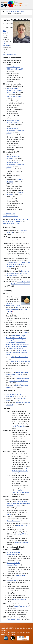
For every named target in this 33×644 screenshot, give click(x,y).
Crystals (17, 361)
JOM (13, 357)
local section (24, 282)
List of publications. (9, 214)
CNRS (5, 31)
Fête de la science (13, 580)
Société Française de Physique (20, 284)
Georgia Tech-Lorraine (18, 426)
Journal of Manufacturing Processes (17, 344)
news (13, 310)
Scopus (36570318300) (21, 219)
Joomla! (3, 632)
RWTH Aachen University (14, 97)
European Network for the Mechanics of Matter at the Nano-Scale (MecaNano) (18, 265)
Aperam (8, 310)
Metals (12, 361)
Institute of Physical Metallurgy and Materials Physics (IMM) (14, 90)
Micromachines (25, 361)
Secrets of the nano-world (21, 606)
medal (17, 310)
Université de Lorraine (9, 54)
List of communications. (10, 216)
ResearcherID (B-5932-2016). (12, 224)
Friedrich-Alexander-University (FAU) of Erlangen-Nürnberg (15, 131)
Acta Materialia (16, 336)
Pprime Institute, (21, 576)
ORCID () (12, 222)
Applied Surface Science (18, 340)
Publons (25, 332)
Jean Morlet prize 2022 (13, 305)
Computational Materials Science (16, 342)
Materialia (16, 338)
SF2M (17, 308)
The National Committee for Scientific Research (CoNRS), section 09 (18, 273)
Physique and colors (13, 619)
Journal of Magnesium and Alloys (16, 346)
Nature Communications (17, 348)
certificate (9, 303)
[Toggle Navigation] (26, 5)
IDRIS (9, 514)
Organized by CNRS (22, 525)
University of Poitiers (14, 506)
